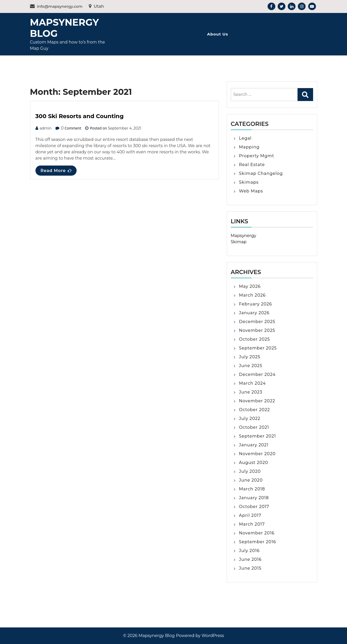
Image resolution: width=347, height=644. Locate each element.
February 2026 (256, 304)
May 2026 (250, 286)
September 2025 (258, 348)
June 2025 (251, 366)
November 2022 (257, 401)
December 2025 (257, 322)
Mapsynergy (243, 236)
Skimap (239, 242)
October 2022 (255, 410)
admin (46, 128)
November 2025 (257, 330)
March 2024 (253, 383)
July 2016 (249, 551)
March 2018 (252, 489)
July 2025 (250, 357)
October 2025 (255, 339)
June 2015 (250, 568)
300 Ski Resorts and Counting (80, 116)
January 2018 (254, 498)
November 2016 (257, 533)
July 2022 (250, 418)
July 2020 (250, 471)
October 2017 (254, 507)
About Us (217, 34)
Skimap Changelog (261, 173)
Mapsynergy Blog (64, 28)
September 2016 (258, 542)
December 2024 (257, 374)
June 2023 (251, 392)
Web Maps (251, 191)
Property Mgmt (257, 156)
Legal (245, 138)
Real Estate (252, 165)
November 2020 (257, 454)
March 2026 (252, 295)
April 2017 (250, 515)
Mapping (249, 147)
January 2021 (254, 445)
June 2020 (251, 480)
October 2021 (254, 427)
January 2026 (254, 313)
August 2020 (254, 463)
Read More (56, 171)
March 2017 (252, 524)
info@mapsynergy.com (56, 6)
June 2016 (250, 559)
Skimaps (249, 182)
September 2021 (258, 436)
